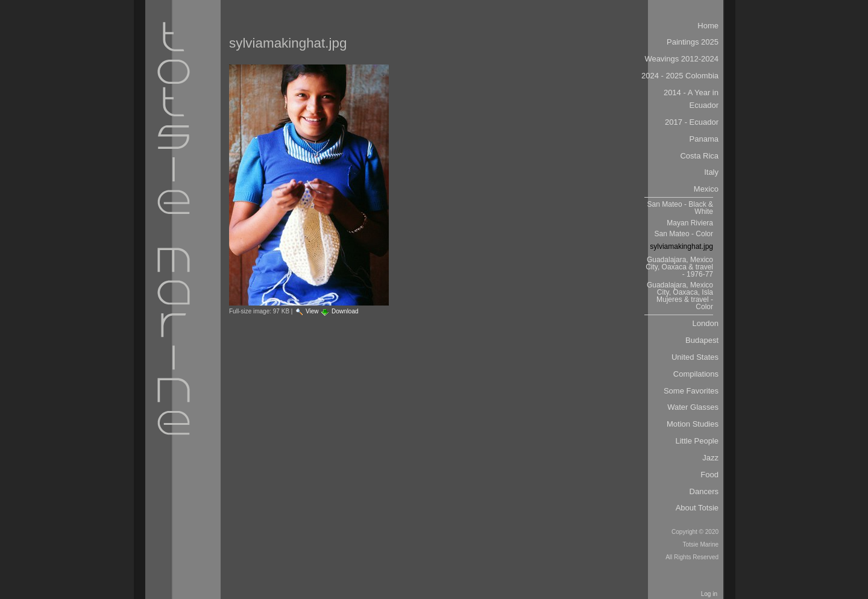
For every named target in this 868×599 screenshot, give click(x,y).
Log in (709, 594)
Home (708, 26)
